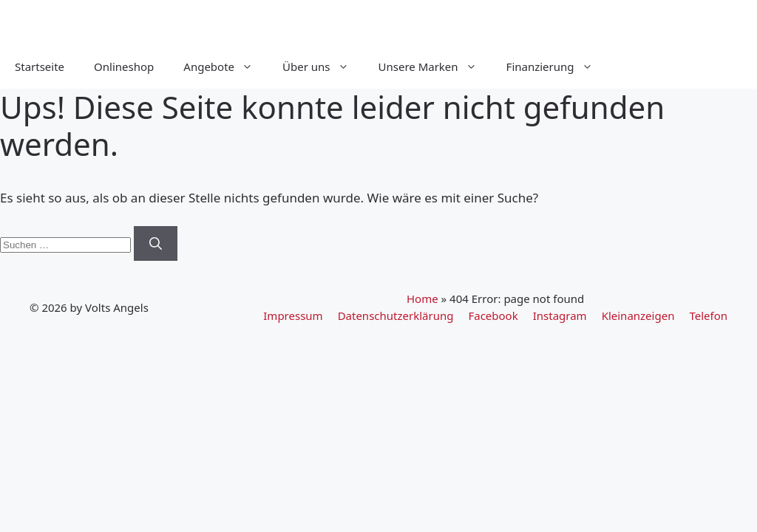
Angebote (225, 66)
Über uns (323, 66)
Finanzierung (557, 66)
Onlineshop (124, 66)
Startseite (40, 66)
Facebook (493, 316)
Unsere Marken (435, 66)
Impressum (293, 316)
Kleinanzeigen (638, 316)
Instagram (560, 316)
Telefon (708, 316)
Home (422, 299)
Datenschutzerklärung (396, 316)
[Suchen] (156, 244)
